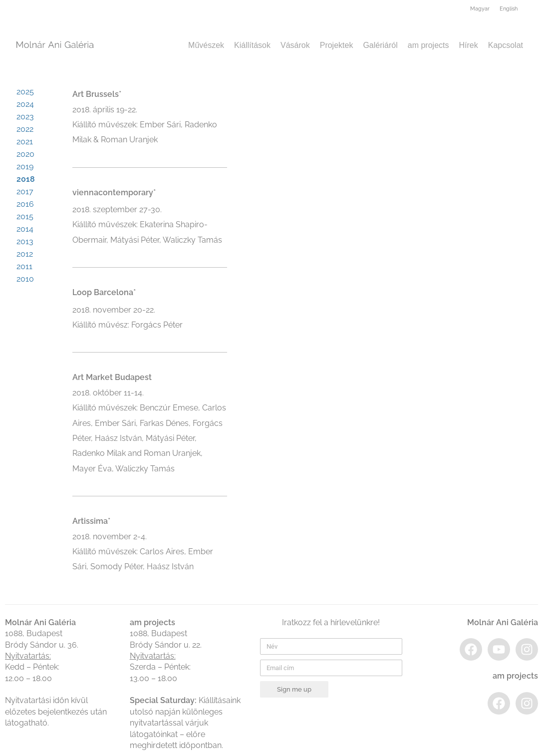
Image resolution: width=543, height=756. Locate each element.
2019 (25, 167)
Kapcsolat (506, 45)
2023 (25, 117)
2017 (25, 191)
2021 (25, 142)
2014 (25, 229)
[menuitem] (480, 9)
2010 (25, 279)
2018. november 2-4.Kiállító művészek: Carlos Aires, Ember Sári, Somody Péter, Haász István (143, 552)
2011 (24, 266)
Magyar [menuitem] (480, 9)
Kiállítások (252, 45)
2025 (25, 92)
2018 (25, 179)
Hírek (468, 45)
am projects (428, 45)
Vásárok (295, 45)
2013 (25, 241)
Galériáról (380, 45)
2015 (25, 216)
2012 (25, 254)
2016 (25, 204)
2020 (25, 154)
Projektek (337, 45)
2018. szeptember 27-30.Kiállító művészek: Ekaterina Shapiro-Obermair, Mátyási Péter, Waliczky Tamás (147, 225)
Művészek (206, 45)
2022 (25, 129)
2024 (25, 104)
